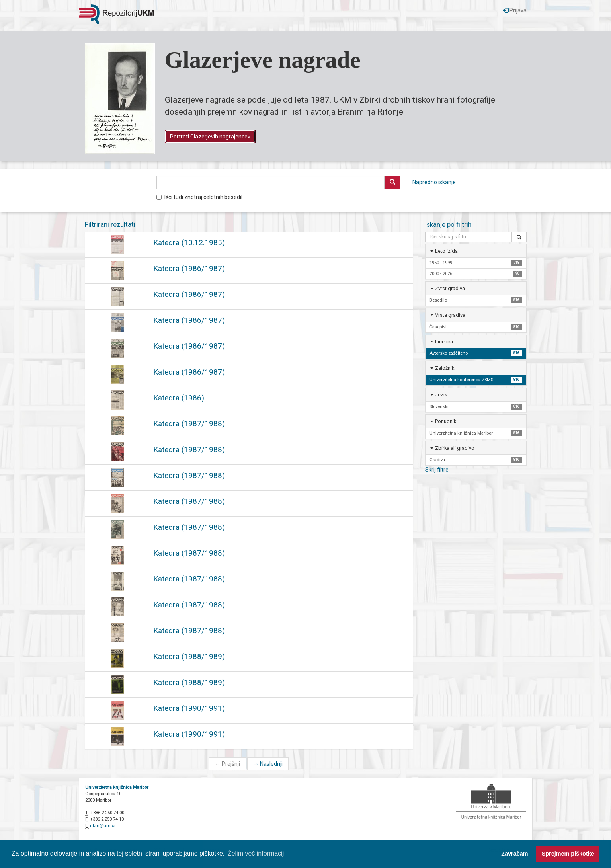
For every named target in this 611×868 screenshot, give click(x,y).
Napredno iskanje (434, 182)
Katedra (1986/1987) (189, 268)
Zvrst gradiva (450, 288)
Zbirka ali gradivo (455, 448)
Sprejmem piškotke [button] (568, 854)
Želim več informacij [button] (256, 853)
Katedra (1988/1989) (189, 656)
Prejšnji (227, 764)
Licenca (444, 342)
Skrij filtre (437, 470)
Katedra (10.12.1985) (189, 243)
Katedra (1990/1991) (189, 708)
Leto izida (446, 251)
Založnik (445, 368)
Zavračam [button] (514, 854)
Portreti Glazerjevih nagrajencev (210, 137)
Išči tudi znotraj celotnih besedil (199, 197)
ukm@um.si (103, 826)
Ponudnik (446, 421)
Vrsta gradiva (450, 315)
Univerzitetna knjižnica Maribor (117, 787)
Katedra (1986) (179, 398)
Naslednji (268, 764)
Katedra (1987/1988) (189, 424)
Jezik (441, 395)
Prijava (515, 10)
